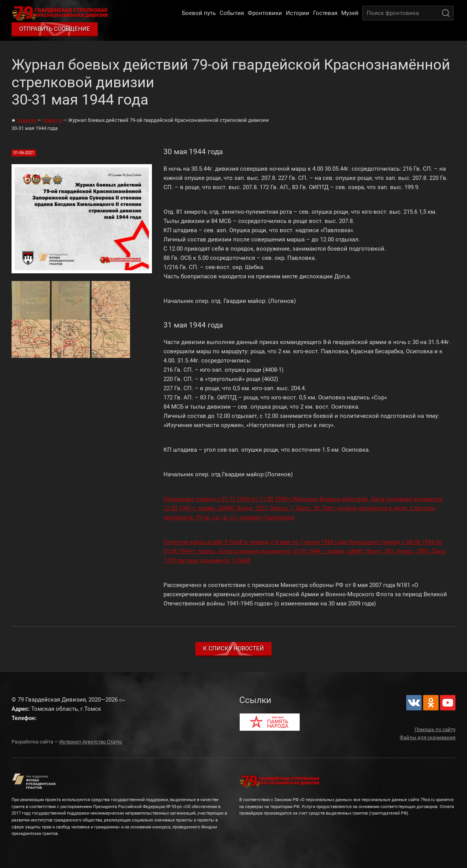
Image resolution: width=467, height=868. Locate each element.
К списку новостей (233, 649)
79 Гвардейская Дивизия (61, 13)
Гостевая (325, 13)
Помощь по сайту (435, 729)
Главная (27, 120)
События (232, 13)
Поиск (446, 13)
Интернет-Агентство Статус (91, 742)
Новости (52, 120)
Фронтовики (265, 13)
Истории (298, 13)
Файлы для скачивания (428, 737)
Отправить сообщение (55, 29)
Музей (350, 13)
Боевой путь (199, 13)
